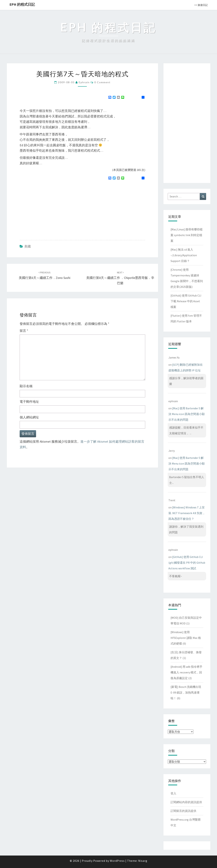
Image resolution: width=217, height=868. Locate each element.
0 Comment (102, 82)
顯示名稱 (26, 386)
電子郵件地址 (29, 402)
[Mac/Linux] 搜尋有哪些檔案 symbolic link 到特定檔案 (187, 235)
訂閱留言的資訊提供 (183, 811)
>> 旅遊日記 (201, 5)
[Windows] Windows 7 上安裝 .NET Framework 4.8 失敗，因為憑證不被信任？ (187, 513)
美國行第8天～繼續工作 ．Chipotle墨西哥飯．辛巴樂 (120, 278)
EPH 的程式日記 (22, 4)
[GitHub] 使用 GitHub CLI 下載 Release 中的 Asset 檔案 (186, 301)
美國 (28, 246)
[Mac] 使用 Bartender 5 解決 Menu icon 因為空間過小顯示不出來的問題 (187, 414)
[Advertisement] (50, 208)
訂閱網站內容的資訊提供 (186, 802)
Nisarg (143, 861)
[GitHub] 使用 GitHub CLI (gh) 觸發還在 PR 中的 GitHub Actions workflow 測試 (187, 563)
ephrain (84, 82)
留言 (24, 331)
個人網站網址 (29, 417)
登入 (173, 793)
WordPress (117, 861)
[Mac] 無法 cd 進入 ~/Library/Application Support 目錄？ (184, 255)
